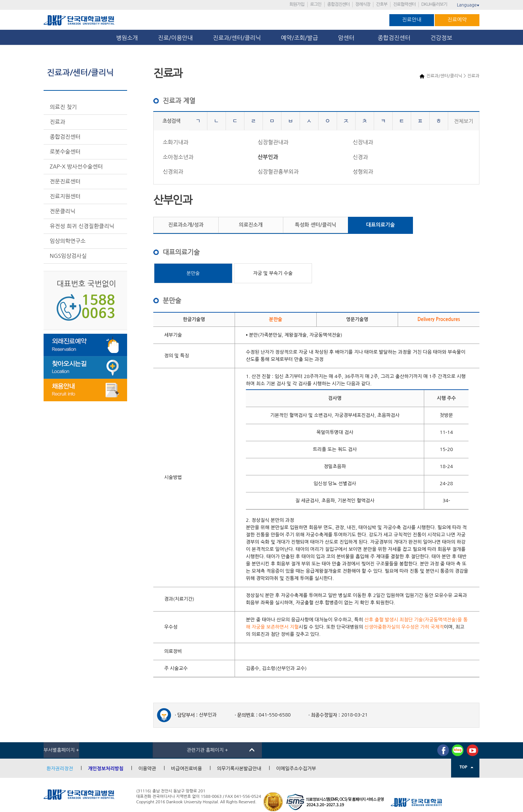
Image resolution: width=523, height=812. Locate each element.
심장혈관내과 (273, 142)
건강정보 (441, 38)
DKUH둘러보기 (434, 4)
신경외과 (173, 172)
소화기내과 (176, 142)
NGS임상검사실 (68, 256)
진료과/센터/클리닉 (237, 38)
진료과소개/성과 (186, 225)
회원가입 (297, 4)
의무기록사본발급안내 (239, 769)
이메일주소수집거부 (296, 769)
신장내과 (363, 142)
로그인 (316, 4)
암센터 (348, 38)
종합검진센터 (338, 4)
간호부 (382, 4)
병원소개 (127, 38)
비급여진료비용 (187, 769)
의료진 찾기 (63, 107)
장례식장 (363, 4)
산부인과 (268, 157)
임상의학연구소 (68, 241)
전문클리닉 (63, 211)
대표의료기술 (380, 225)
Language (468, 5)
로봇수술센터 (65, 152)
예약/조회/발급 (299, 38)
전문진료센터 (65, 181)
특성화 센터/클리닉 (316, 225)
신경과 (360, 157)
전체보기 (464, 121)
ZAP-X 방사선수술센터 (76, 167)
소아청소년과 (178, 157)
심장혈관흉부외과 (278, 172)
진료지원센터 (65, 196)
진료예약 (457, 20)
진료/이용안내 (175, 38)
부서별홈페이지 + (61, 750)
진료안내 (412, 20)
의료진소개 (251, 225)
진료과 (57, 122)
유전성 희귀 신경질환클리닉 (82, 226)
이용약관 (147, 769)
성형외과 (363, 172)
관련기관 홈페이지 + (207, 750)
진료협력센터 (404, 4)
